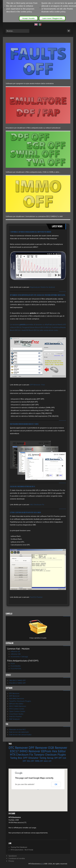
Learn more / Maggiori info (52, 18)
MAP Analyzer (15, 719)
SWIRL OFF (39, 761)
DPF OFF (58, 758)
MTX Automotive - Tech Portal (22, 850)
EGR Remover (58, 748)
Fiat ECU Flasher (36, 597)
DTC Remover (14, 693)
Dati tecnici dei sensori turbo (20, 735)
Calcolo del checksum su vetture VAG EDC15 (22, 487)
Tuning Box (16, 758)
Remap (50, 758)
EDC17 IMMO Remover (18, 706)
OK (56, 784)
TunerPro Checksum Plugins (20, 701)
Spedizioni (13, 856)
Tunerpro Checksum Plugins (50, 755)
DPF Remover (14, 696)
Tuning (43, 758)
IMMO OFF (48, 761)
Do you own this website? (25, 784)
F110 (13, 663)
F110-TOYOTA (16, 669)
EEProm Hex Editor (16, 704)
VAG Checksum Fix (37, 504)
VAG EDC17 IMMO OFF (17, 680)
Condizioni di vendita (17, 858)
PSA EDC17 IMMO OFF (17, 683)
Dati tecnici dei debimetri (19, 732)
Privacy (11, 861)
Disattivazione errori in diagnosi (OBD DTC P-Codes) (24, 424)
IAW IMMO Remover (17, 698)
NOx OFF (30, 761)
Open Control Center (17, 711)
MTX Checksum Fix (21, 755)
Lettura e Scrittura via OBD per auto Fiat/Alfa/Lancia (25, 513)
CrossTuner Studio (16, 714)
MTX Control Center (17, 709)
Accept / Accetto (28, 18)
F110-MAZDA (16, 666)
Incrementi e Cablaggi (19, 657)
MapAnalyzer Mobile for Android (42, 287)
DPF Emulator (31, 758)
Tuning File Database (19, 847)
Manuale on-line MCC (18, 729)
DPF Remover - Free (37, 385)
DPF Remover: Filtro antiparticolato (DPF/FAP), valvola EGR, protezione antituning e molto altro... (38, 295)
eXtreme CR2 (16, 654)
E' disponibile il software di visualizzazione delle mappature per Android (31, 232)
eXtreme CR (15, 651)
